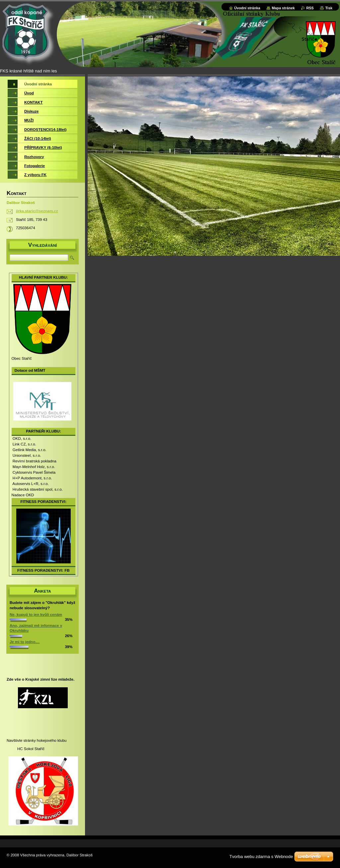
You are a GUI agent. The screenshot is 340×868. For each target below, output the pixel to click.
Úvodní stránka (247, 8)
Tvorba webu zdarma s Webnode (261, 857)
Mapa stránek (283, 8)
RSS (310, 8)
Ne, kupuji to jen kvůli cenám (36, 615)
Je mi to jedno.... (25, 642)
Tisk (329, 8)
